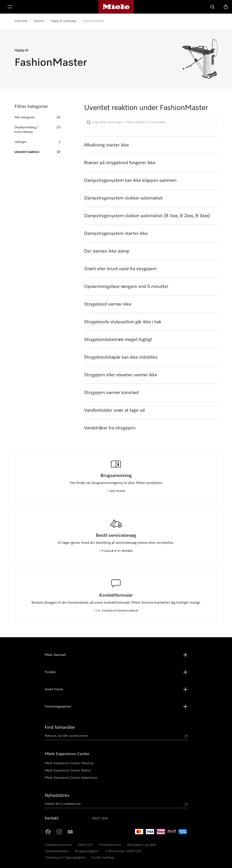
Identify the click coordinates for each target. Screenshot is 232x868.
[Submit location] (186, 737)
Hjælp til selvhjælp (63, 21)
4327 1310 (100, 819)
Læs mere (116, 491)
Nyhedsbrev (57, 795)
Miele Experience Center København (71, 778)
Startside (21, 21)
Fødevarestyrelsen (59, 845)
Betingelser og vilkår (142, 845)
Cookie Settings (103, 858)
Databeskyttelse (57, 851)
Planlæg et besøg (116, 551)
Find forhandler (60, 727)
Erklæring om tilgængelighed (65, 858)
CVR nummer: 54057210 (123, 851)
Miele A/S (85, 845)
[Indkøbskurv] (226, 7)
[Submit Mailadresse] (186, 805)
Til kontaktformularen (116, 611)
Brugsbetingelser (87, 851)
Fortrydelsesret (110, 845)
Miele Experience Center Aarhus (68, 771)
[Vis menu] (10, 7)
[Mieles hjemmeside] (116, 7)
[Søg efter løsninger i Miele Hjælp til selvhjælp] (151, 122)
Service (39, 21)
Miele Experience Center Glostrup (69, 763)
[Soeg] (213, 7)
